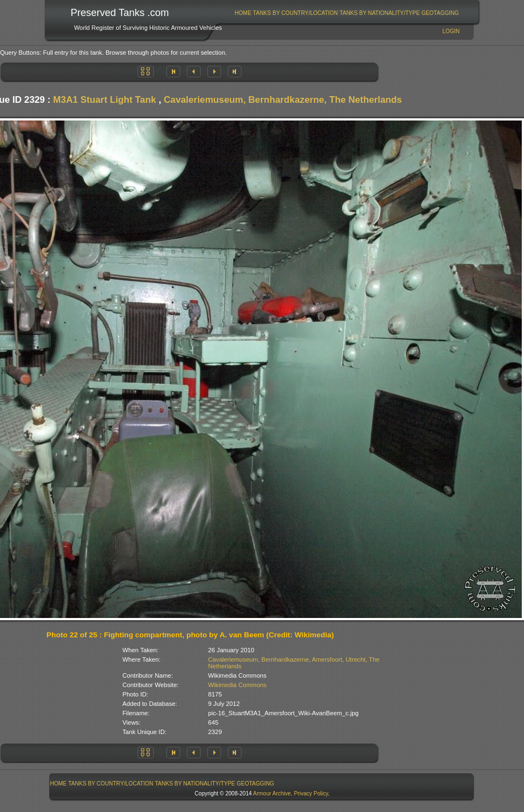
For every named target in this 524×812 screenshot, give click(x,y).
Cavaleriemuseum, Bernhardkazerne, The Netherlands (283, 100)
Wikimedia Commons (238, 685)
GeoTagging (440, 13)
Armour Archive (272, 793)
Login (451, 31)
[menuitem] (243, 13)
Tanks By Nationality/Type (379, 13)
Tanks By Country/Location (296, 13)
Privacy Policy (311, 793)
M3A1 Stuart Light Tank (104, 100)
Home (243, 13)
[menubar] (347, 13)
